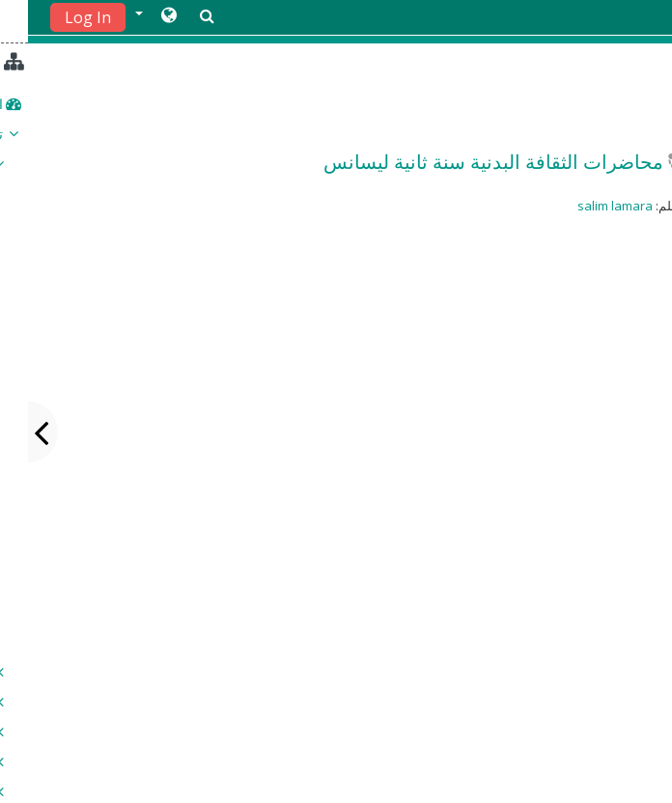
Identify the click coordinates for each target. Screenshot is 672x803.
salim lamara (587, 206)
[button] (128, 16)
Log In (60, 17)
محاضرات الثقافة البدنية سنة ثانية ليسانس (465, 161)
